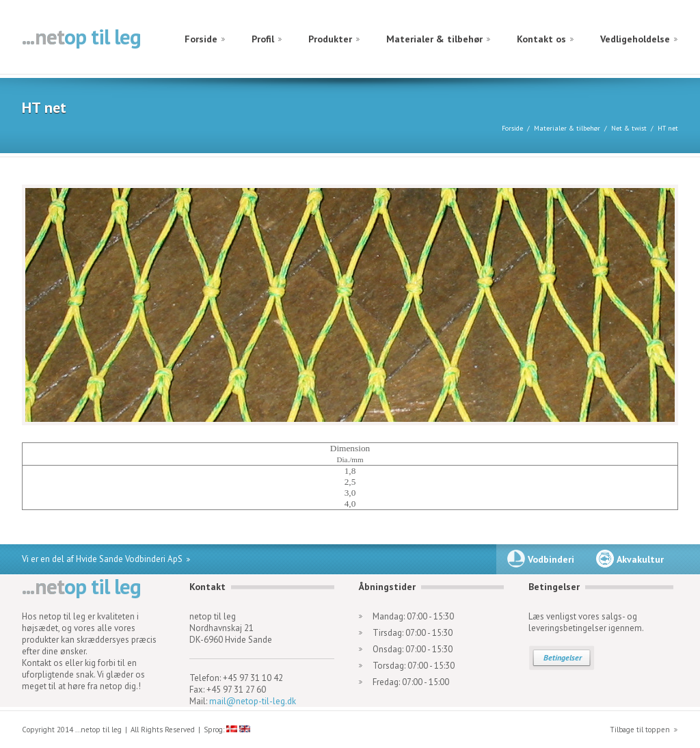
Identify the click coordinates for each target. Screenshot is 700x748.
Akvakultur (640, 559)
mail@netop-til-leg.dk (253, 701)
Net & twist (629, 128)
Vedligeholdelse (635, 39)
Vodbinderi (551, 559)
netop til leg (82, 38)
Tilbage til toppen (640, 730)
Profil (263, 39)
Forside (201, 39)
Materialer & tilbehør (434, 39)
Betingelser (563, 657)
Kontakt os (541, 39)
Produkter (330, 39)
